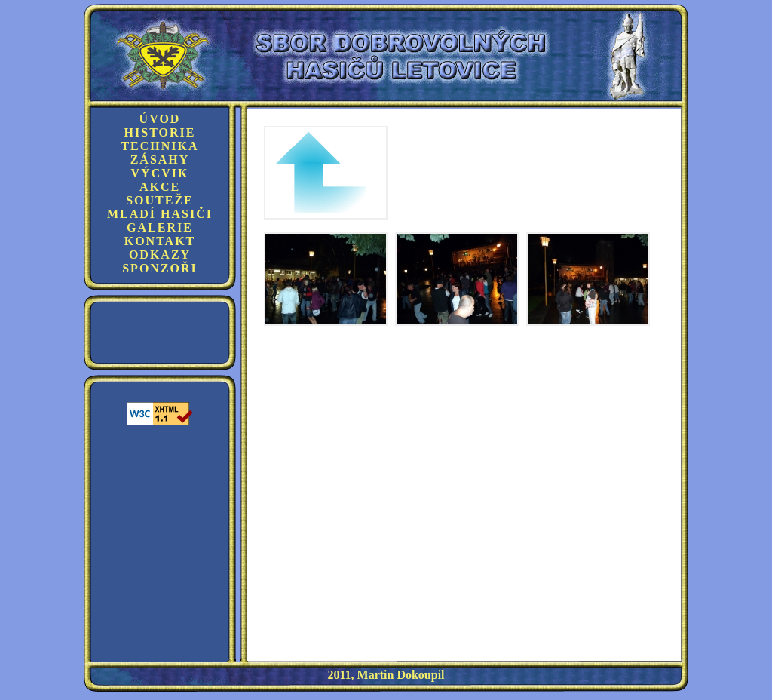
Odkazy (160, 255)
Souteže (160, 200)
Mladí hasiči (160, 214)
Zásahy (160, 160)
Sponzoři (160, 268)
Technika (159, 146)
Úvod (160, 119)
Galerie (160, 227)
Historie (160, 132)
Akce (160, 187)
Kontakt (160, 241)
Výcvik (160, 173)
